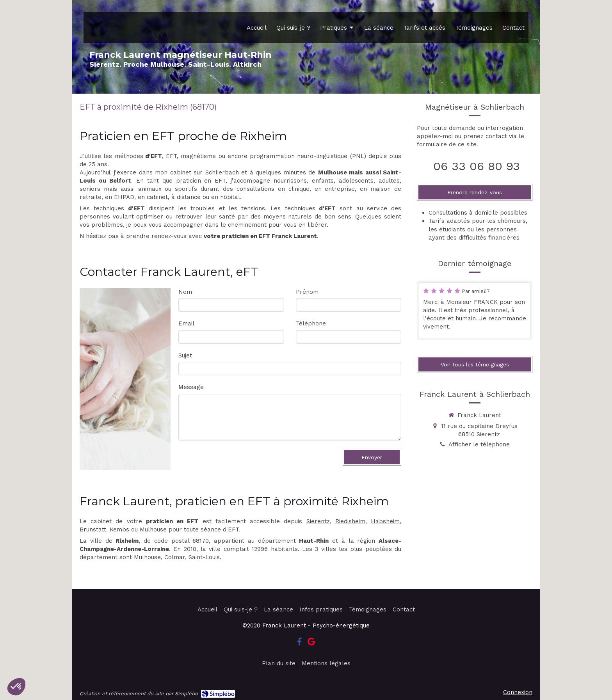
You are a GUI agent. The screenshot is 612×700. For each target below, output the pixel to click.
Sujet (185, 355)
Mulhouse (153, 529)
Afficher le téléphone (479, 444)
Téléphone (311, 323)
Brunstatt (93, 529)
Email (186, 323)
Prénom (307, 292)
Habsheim (385, 521)
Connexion (518, 692)
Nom (185, 292)
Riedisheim (350, 521)
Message (191, 387)
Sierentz (318, 521)
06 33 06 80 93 (477, 166)
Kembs (119, 529)
